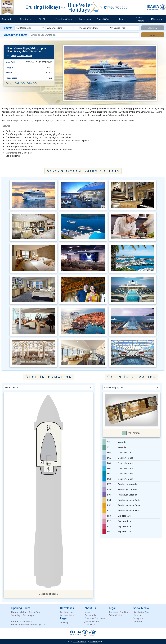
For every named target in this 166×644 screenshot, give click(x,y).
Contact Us (90, 625)
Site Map (64, 623)
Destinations (8, 19)
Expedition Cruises (64, 19)
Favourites (157, 19)
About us (89, 613)
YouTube (138, 622)
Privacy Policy (116, 616)
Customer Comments (95, 619)
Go (153, 35)
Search (8, 28)
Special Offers (104, 19)
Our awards (90, 616)
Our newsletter (67, 616)
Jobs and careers (93, 622)
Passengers (12, 78)
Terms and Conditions (120, 613)
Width (9, 73)
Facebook (138, 616)
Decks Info (20, 83)
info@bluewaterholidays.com (32, 625)
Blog (121, 19)
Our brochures (67, 613)
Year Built (11, 62)
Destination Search (16, 35)
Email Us (94, 641)
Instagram (138, 619)
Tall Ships (44, 19)
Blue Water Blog (141, 613)
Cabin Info (32, 83)
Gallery (9, 83)
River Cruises (26, 19)
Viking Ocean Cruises (22, 56)
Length (9, 67)
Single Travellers (139, 19)
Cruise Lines (85, 19)
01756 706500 (26, 622)
